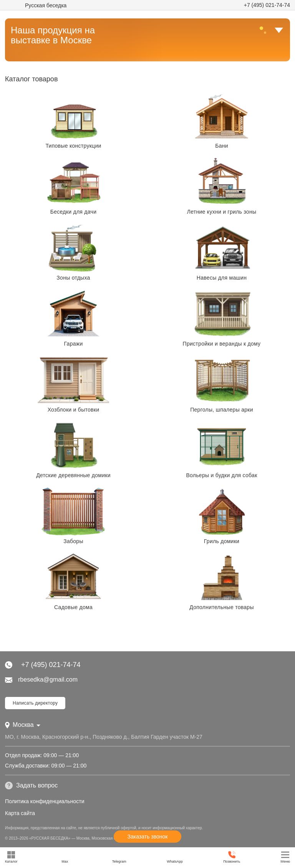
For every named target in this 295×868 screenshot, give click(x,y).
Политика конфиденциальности (45, 801)
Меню (285, 857)
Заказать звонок (148, 837)
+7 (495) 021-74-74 (267, 5)
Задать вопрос (31, 786)
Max (65, 857)
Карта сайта (20, 813)
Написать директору (35, 703)
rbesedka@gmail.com (41, 679)
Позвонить (232, 857)
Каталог (11, 857)
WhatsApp (175, 857)
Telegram (119, 857)
